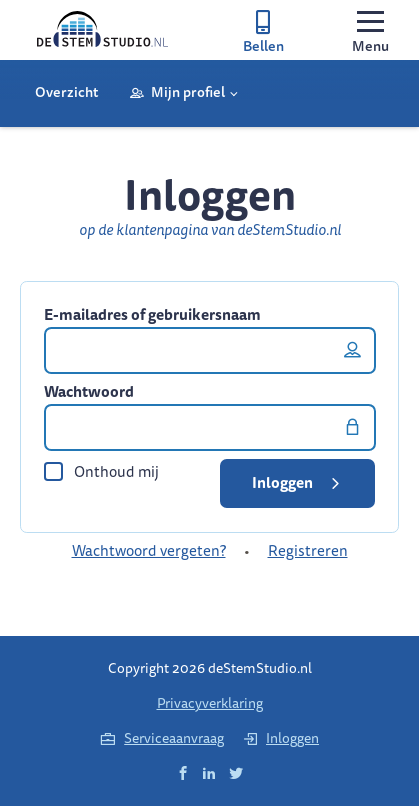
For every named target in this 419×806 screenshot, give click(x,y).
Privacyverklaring (210, 703)
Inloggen (299, 482)
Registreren (308, 550)
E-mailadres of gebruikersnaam (152, 315)
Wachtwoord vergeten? (149, 550)
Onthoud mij (101, 471)
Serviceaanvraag (162, 738)
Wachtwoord (89, 392)
